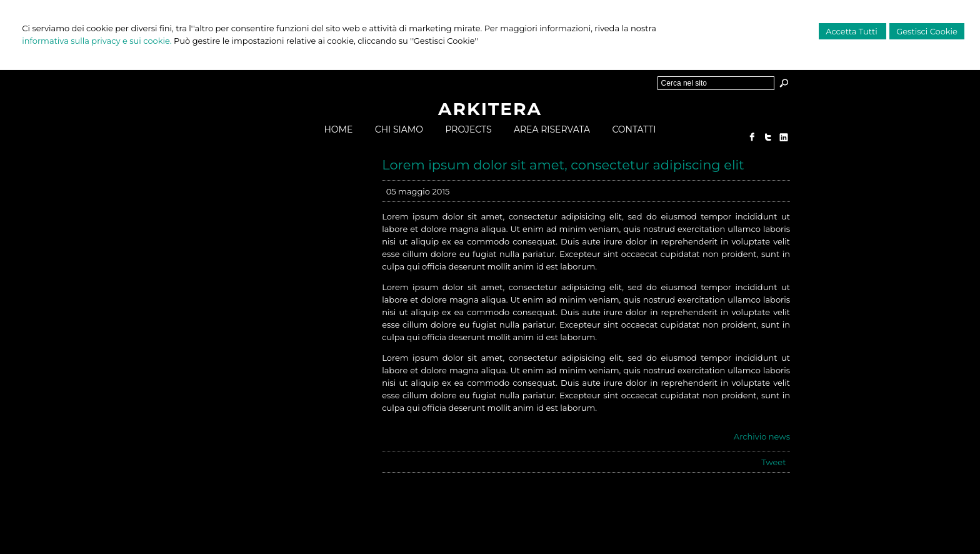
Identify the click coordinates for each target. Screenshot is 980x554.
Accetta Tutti (852, 31)
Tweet (773, 462)
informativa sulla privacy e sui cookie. (97, 41)
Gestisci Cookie (927, 31)
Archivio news (762, 436)
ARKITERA (490, 109)
